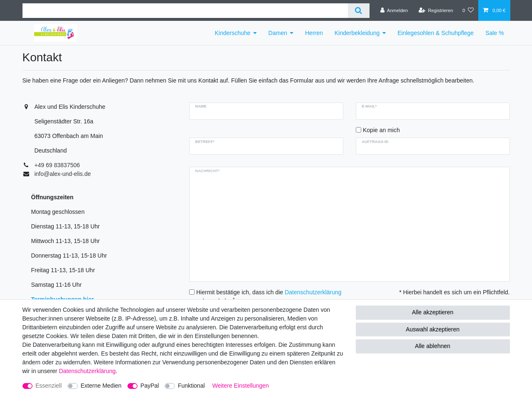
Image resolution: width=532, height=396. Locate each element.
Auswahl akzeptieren (433, 329)
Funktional (191, 386)
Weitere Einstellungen (240, 386)
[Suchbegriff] (185, 11)
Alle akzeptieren (433, 312)
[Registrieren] (436, 10)
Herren (314, 33)
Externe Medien (101, 386)
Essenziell (49, 386)
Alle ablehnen (433, 346)
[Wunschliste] (468, 10)
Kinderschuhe (232, 33)
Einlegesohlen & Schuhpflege (436, 33)
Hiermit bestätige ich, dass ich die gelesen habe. (269, 297)
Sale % (495, 33)
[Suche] (358, 11)
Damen (278, 33)
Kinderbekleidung (357, 33)
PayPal (150, 386)
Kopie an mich (381, 130)
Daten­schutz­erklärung (87, 371)
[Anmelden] (394, 10)
